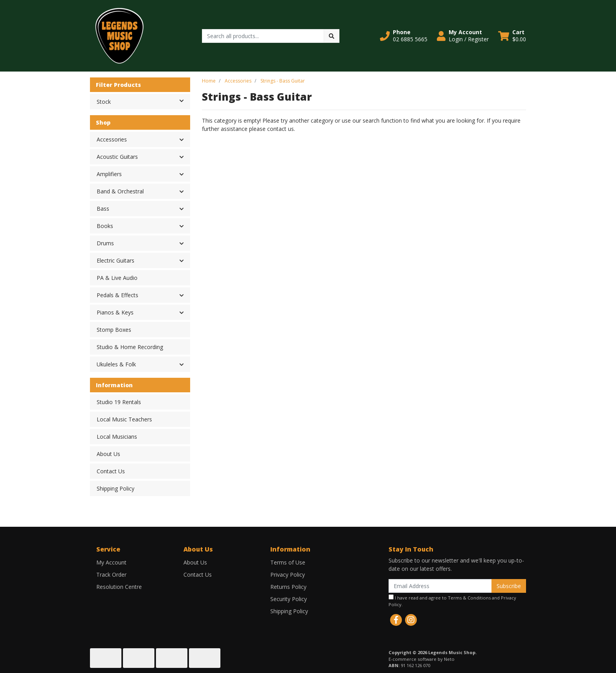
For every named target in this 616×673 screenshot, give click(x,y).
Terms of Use (288, 562)
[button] (404, 36)
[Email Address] (440, 586)
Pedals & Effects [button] (117, 295)
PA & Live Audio (117, 278)
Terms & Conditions (469, 598)
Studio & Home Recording (130, 347)
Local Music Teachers (124, 419)
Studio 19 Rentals (119, 402)
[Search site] (332, 36)
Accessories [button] (112, 139)
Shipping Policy (115, 488)
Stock (143, 101)
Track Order (111, 575)
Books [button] (105, 226)
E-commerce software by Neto (422, 659)
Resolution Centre (119, 587)
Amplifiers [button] (109, 174)
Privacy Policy (288, 575)
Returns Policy (288, 587)
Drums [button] (105, 243)
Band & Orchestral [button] (120, 191)
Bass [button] (103, 209)
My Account (111, 562)
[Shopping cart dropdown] (512, 36)
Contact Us (111, 471)
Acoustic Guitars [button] (117, 157)
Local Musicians (117, 437)
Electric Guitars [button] (115, 260)
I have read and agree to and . (452, 601)
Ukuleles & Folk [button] (116, 364)
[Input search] (263, 36)
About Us (108, 454)
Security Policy (289, 599)
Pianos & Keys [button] (115, 312)
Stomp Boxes (114, 330)
